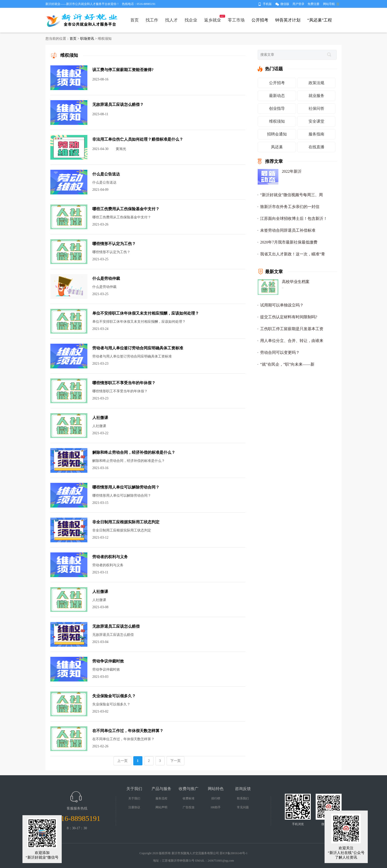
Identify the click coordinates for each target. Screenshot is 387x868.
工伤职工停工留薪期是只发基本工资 (292, 329)
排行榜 (216, 798)
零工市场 (236, 20)
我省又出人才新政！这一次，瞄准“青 (293, 254)
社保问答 (316, 108)
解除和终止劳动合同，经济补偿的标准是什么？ (134, 452)
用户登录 (298, 4)
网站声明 (161, 807)
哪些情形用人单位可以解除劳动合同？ (126, 487)
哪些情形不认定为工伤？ (114, 244)
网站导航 (329, 4)
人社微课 (100, 418)
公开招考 (277, 83)
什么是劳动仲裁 (106, 278)
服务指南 (316, 134)
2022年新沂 (292, 171)
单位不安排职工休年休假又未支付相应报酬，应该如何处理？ (146, 313)
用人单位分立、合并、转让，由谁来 (292, 341)
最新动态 (277, 96)
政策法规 (316, 83)
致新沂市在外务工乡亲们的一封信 (290, 207)
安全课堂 (316, 121)
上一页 (122, 761)
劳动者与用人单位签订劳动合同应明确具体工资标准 (138, 348)
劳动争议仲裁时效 (108, 661)
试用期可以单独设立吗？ (282, 305)
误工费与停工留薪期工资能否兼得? (123, 70)
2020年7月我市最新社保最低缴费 (289, 242)
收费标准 (189, 798)
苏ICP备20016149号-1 (234, 853)
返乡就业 (213, 20)
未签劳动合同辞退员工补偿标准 (288, 230)
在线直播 (316, 147)
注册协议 (134, 807)
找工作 (152, 20)
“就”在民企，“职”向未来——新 (287, 364)
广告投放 (189, 807)
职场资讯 (87, 39)
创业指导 (277, 108)
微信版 (285, 4)
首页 (135, 20)
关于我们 (134, 798)
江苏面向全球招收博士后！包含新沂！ (294, 218)
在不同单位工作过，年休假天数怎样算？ (128, 731)
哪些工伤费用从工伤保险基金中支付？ (126, 209)
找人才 (171, 20)
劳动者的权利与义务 (110, 557)
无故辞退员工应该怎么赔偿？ (118, 104)
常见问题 (243, 807)
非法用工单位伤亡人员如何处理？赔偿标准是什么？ (138, 139)
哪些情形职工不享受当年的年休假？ (124, 383)
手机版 (267, 4)
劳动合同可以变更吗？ (280, 352)
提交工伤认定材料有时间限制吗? (289, 317)
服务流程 (161, 798)
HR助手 (216, 807)
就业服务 (316, 96)
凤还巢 (277, 147)
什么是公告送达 (106, 174)
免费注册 (313, 4)
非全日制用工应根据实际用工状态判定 (126, 522)
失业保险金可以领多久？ (114, 696)
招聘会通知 (277, 134)
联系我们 (243, 798)
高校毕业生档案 (296, 282)
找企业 (191, 20)
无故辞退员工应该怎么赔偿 (116, 626)
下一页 (175, 761)
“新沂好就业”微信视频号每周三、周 (291, 195)
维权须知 (277, 121)
